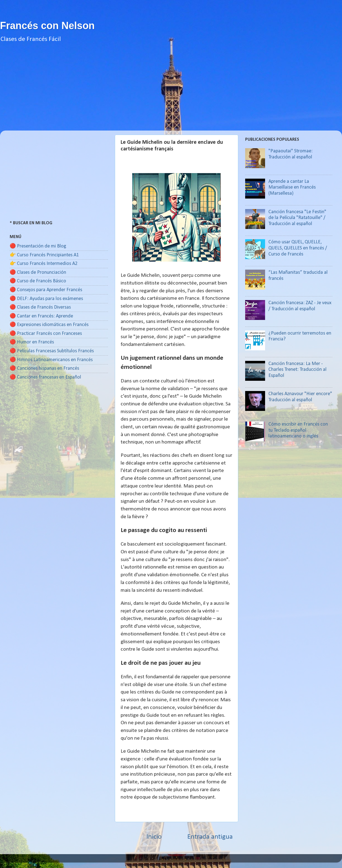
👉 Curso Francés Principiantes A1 (44, 255)
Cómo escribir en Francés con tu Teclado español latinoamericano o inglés (298, 430)
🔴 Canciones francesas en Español (45, 377)
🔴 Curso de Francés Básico (38, 281)
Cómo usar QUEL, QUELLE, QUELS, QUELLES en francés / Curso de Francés (298, 248)
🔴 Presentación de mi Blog (38, 246)
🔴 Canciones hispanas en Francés (44, 368)
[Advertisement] (171, 92)
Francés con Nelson (47, 26)
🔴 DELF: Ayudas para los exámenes (46, 299)
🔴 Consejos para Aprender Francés (46, 290)
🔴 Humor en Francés (32, 342)
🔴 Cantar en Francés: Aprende (41, 316)
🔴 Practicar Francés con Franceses (46, 334)
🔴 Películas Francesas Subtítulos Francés (52, 351)
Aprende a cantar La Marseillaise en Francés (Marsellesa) (292, 187)
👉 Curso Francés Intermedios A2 (44, 264)
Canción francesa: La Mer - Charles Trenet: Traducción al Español (297, 370)
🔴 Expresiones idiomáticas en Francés (49, 325)
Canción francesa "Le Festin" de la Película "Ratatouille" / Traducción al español (297, 218)
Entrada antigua (210, 837)
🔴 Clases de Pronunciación (38, 273)
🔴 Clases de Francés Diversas (40, 307)
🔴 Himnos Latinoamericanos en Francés (51, 360)
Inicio (154, 837)
